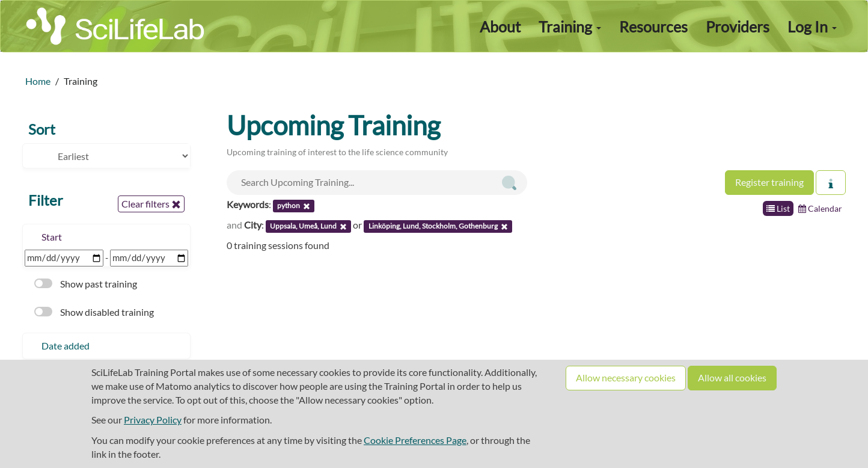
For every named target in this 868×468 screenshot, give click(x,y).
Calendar (820, 208)
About (500, 26)
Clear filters (151, 204)
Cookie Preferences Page (415, 440)
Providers (738, 26)
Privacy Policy (153, 420)
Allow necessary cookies (626, 377)
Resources (653, 26)
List (778, 208)
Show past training (86, 284)
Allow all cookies (732, 377)
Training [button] (570, 26)
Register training (769, 182)
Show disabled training (94, 312)
